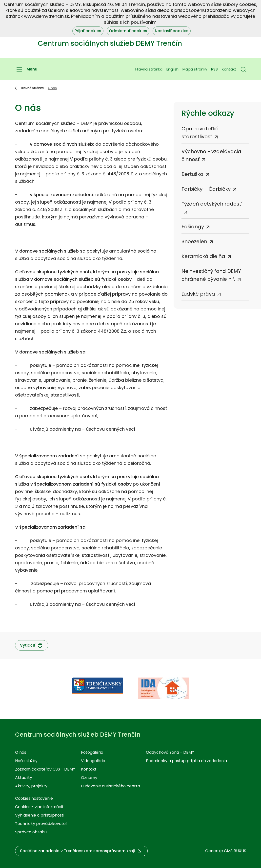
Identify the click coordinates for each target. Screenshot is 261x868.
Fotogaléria (92, 752)
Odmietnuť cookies (128, 31)
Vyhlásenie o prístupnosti (40, 815)
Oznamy (89, 778)
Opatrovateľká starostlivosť (200, 133)
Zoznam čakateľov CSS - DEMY (45, 769)
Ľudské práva (198, 294)
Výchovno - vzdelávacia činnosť (211, 155)
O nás (21, 752)
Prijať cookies (88, 31)
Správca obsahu (31, 832)
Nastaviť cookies (172, 31)
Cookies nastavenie (34, 798)
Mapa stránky (195, 69)
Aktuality (24, 778)
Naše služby (26, 761)
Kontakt (229, 69)
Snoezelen (194, 241)
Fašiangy (193, 227)
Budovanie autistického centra (110, 786)
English (172, 69)
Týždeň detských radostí (212, 204)
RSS (214, 69)
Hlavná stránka (149, 69)
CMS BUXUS (235, 851)
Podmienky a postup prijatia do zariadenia (186, 761)
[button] (243, 69)
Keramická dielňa (203, 256)
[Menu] (26, 69)
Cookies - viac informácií (39, 807)
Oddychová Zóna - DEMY (170, 752)
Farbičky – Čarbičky (206, 189)
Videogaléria (93, 761)
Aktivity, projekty (31, 786)
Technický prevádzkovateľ (41, 824)
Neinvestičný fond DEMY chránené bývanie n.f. (211, 275)
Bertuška (192, 174)
